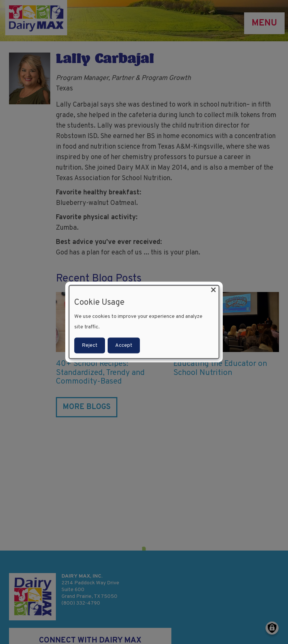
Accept (124, 345)
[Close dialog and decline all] (213, 290)
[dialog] (144, 322)
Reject (90, 345)
